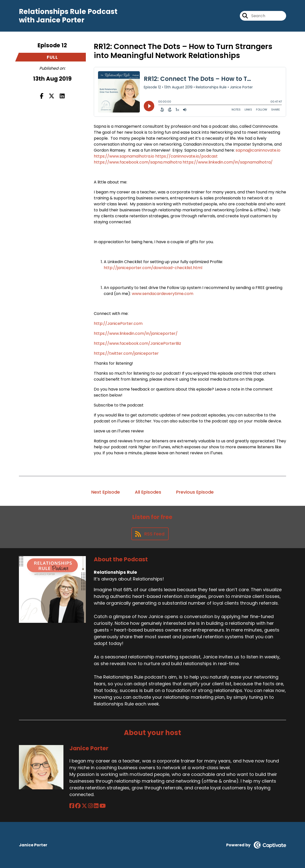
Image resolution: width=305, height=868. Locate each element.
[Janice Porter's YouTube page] (103, 806)
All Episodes (148, 492)
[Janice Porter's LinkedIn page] (96, 806)
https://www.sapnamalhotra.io (124, 156)
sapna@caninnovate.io (258, 150)
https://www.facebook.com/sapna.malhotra (138, 162)
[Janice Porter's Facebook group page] (78, 806)
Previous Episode (195, 492)
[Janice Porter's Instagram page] (90, 806)
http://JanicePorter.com (118, 323)
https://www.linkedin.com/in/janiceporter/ (136, 333)
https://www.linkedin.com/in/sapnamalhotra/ (228, 162)
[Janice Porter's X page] (84, 806)
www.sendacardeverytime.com (163, 294)
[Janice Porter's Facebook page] (72, 806)
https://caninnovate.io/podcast (186, 156)
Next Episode (106, 492)
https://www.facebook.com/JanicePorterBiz (137, 343)
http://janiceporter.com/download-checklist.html (153, 268)
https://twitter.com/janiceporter (126, 353)
